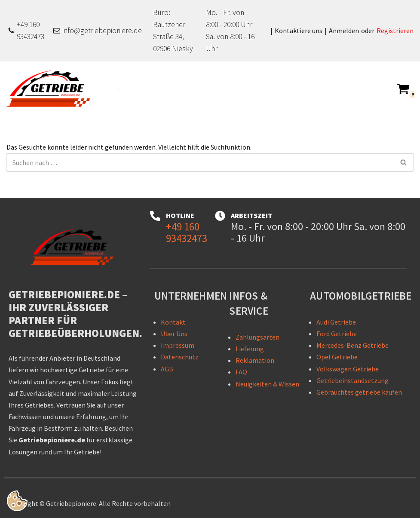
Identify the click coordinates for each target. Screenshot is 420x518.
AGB (167, 369)
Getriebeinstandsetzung (353, 380)
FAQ (241, 372)
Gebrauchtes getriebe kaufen (359, 392)
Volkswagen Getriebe (348, 369)
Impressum (178, 345)
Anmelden (344, 31)
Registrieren (395, 31)
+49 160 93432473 (31, 31)
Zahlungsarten (258, 337)
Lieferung (250, 349)
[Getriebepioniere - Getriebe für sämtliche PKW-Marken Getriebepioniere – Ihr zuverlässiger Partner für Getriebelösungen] (52, 89)
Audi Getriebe (336, 322)
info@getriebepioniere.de (102, 31)
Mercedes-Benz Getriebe (353, 345)
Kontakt (173, 322)
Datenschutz (180, 357)
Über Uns (174, 334)
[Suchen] (200, 162)
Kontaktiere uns (299, 31)
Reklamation (255, 360)
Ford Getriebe (337, 334)
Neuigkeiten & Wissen (267, 384)
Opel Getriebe (337, 357)
